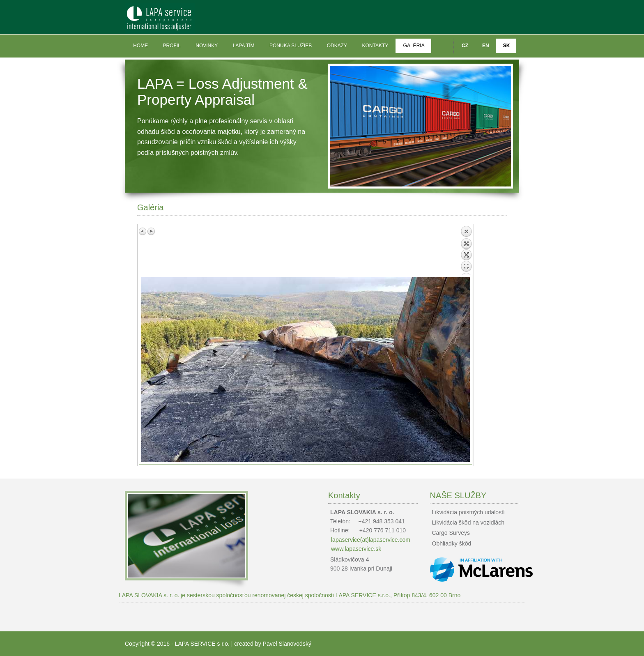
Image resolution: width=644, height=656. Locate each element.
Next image (151, 231)
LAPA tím (244, 46)
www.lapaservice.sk (356, 549)
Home (140, 46)
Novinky (207, 46)
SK (507, 46)
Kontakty (375, 46)
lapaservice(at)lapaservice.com (371, 540)
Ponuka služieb (291, 46)
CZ (465, 46)
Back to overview (466, 250)
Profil (172, 46)
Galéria (414, 46)
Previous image (143, 231)
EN (486, 46)
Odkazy (337, 46)
